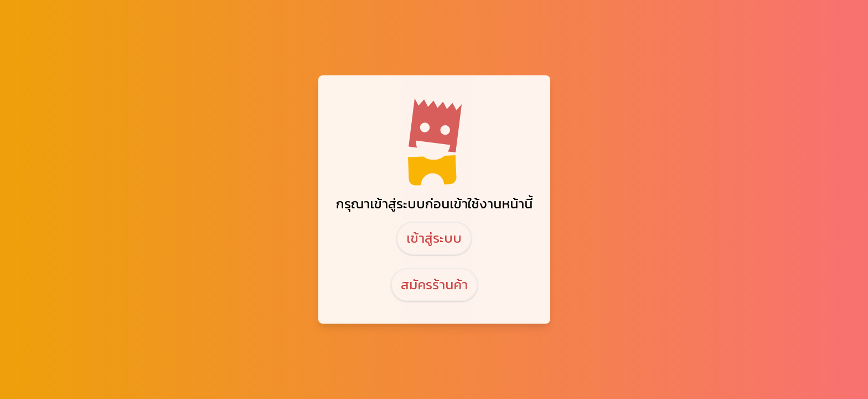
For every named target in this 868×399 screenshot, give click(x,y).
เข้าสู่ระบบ (434, 238)
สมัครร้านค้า (434, 285)
